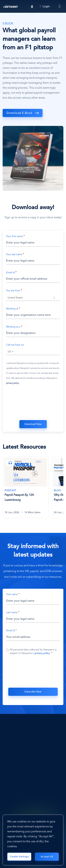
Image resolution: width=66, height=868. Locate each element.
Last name (12, 612)
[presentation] (33, 403)
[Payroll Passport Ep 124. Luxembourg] (26, 487)
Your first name (15, 236)
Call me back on (15, 345)
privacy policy (13, 383)
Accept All (47, 857)
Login (45, 7)
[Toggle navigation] (60, 6)
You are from (13, 291)
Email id (10, 273)
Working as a (13, 327)
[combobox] (33, 297)
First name (12, 594)
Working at (12, 309)
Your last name (14, 254)
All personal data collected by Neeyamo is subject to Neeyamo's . (33, 651)
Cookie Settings (19, 857)
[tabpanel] (27, 489)
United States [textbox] (15, 298)
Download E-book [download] (19, 113)
